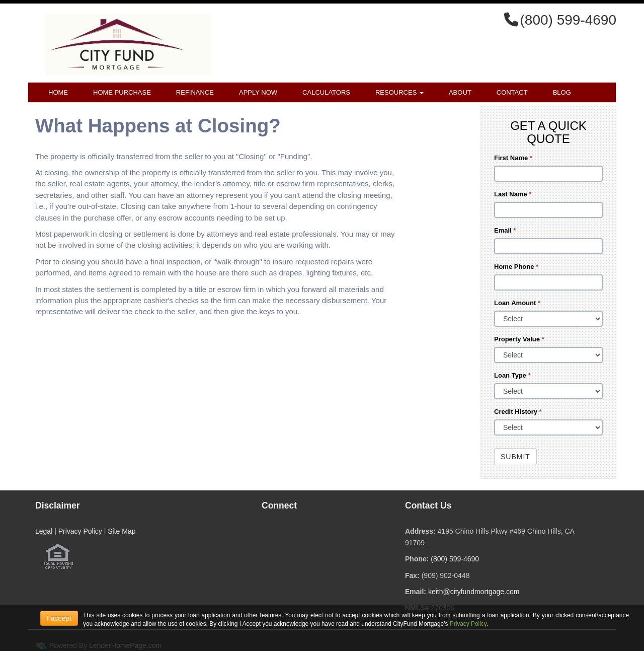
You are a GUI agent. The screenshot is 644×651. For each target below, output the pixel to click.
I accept (59, 618)
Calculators (326, 92)
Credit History (518, 412)
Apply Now (258, 92)
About (460, 92)
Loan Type (512, 375)
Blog (562, 92)
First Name (513, 158)
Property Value (519, 339)
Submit (515, 457)
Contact (512, 92)
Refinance (195, 92)
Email (505, 230)
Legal (44, 531)
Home (58, 92)
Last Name (513, 194)
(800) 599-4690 (455, 559)
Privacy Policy (80, 531)
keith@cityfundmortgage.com (474, 592)
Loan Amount (517, 303)
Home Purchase (122, 92)
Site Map (122, 531)
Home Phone (516, 267)
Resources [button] (399, 92)
